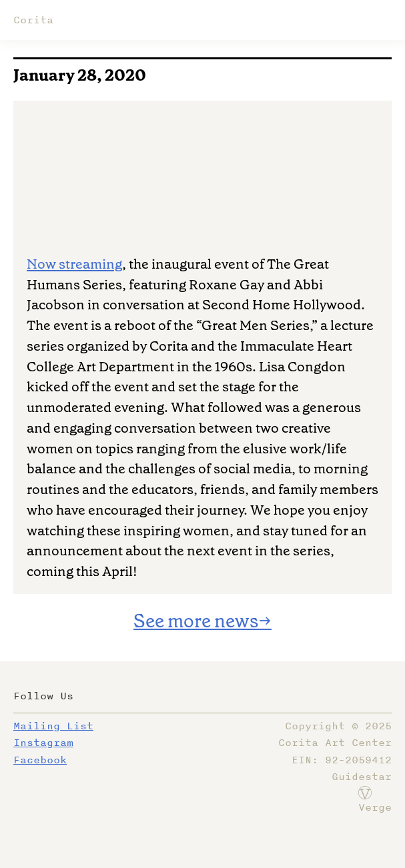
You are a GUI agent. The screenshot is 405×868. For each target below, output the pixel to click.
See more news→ (202, 621)
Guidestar (362, 777)
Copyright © (338, 726)
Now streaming (74, 264)
